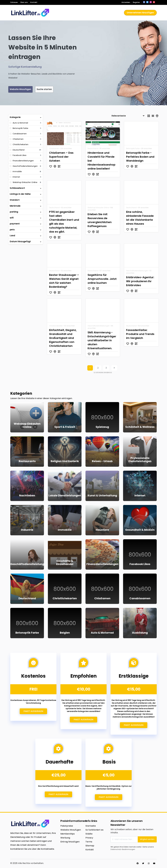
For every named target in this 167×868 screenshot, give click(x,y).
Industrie (27, 530)
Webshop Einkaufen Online (98, 208)
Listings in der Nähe (20, 194)
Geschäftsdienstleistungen (137, 271)
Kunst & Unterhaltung (102, 496)
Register (136, 2)
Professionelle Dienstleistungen (140, 460)
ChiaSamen (54, 149)
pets (12, 230)
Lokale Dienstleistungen (65, 496)
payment (15, 224)
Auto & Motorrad (102, 633)
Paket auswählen (33, 712)
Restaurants (27, 462)
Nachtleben (27, 496)
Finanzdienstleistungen (102, 564)
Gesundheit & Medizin (140, 530)
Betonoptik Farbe (133, 149)
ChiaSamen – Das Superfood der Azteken (61, 157)
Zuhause (14, 2)
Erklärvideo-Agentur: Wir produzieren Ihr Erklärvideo (140, 282)
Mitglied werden (147, 840)
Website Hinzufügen (25, 90)
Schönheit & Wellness (140, 427)
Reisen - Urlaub (102, 462)
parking (14, 212)
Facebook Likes (140, 564)
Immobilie (65, 530)
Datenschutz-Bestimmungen (123, 850)
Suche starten (56, 90)
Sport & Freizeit (65, 427)
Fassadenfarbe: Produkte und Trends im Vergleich (140, 334)
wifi (12, 218)
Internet (140, 496)
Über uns (24, 2)
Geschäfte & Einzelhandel (65, 563)
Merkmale (15, 206)
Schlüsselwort (17, 188)
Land (12, 236)
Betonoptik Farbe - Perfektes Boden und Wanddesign (140, 157)
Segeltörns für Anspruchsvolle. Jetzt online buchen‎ (102, 279)
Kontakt (34, 2)
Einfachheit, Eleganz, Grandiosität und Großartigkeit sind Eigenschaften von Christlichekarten (63, 338)
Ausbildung (140, 633)
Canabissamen (140, 599)
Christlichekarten (56, 326)
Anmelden (126, 2)
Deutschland (93, 149)
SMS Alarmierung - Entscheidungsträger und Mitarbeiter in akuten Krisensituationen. (102, 341)
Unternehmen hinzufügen (140, 13)
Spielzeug (102, 427)
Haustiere (102, 530)
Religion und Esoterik (65, 462)
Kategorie (15, 118)
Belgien (65, 633)
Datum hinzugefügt (20, 242)
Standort (15, 200)
